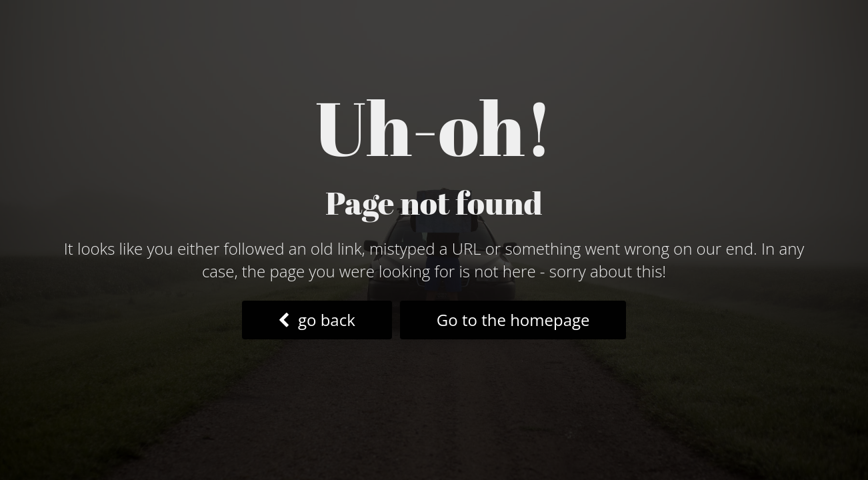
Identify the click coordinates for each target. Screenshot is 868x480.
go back (316, 320)
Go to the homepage (513, 320)
